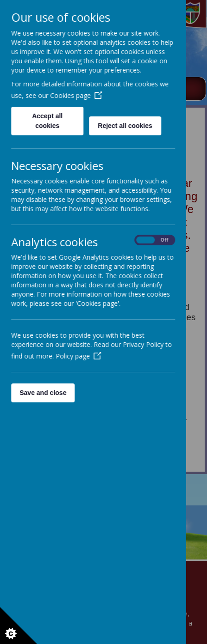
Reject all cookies (125, 126)
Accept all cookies (47, 121)
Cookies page (76, 95)
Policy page (78, 356)
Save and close (43, 393)
